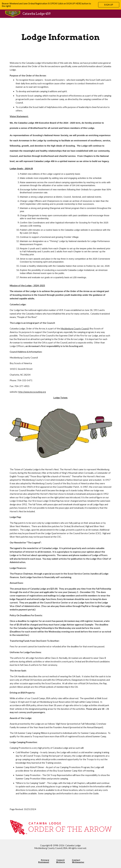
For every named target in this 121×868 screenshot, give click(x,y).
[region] (60, 5)
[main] (60, 37)
